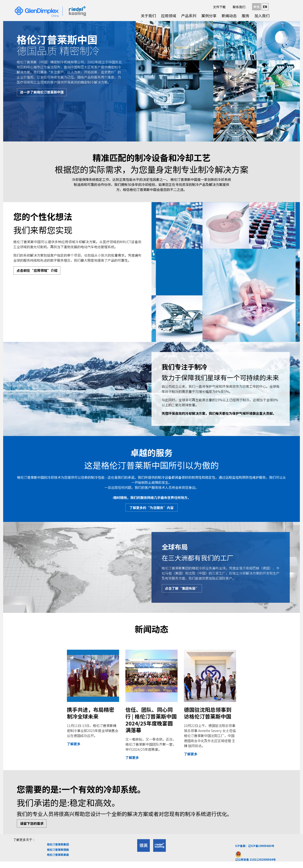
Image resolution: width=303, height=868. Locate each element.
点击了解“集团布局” (183, 591)
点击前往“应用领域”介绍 (38, 271)
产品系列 (189, 16)
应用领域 (169, 16)
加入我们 (262, 16)
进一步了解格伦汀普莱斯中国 (43, 93)
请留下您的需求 (33, 828)
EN (265, 7)
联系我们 (239, 7)
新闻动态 (229, 16)
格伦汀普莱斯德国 (58, 855)
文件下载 (219, 7)
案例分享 (209, 16)
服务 (246, 16)
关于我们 (148, 16)
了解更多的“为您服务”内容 (152, 508)
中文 (256, 7)
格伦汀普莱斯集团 (58, 849)
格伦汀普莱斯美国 (58, 860)
